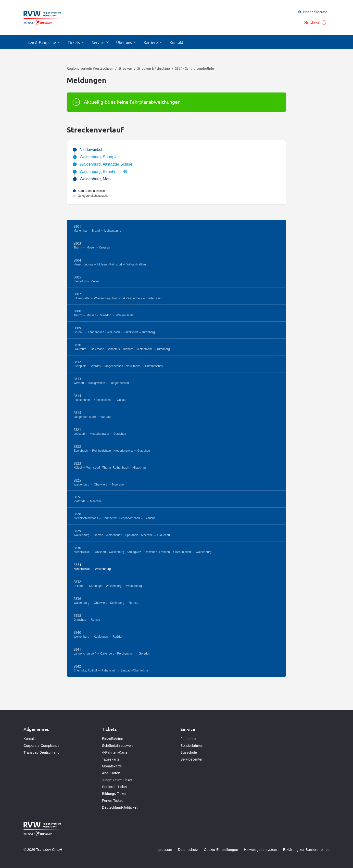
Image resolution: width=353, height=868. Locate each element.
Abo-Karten (111, 773)
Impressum (163, 850)
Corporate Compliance (42, 746)
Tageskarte (111, 759)
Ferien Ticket (112, 801)
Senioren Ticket (114, 787)
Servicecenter (191, 759)
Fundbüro (188, 739)
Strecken (125, 68)
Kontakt (30, 739)
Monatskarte (112, 766)
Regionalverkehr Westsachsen (90, 68)
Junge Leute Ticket (117, 780)
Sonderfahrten (192, 746)
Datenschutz (188, 850)
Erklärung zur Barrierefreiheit (306, 850)
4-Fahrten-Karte (115, 752)
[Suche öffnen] (316, 23)
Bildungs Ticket (114, 794)
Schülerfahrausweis (118, 746)
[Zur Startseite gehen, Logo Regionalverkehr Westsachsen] (42, 18)
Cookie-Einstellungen (221, 850)
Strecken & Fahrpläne (154, 68)
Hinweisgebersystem (260, 850)
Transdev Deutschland (42, 752)
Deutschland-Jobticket (120, 807)
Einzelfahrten (113, 739)
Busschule (189, 752)
